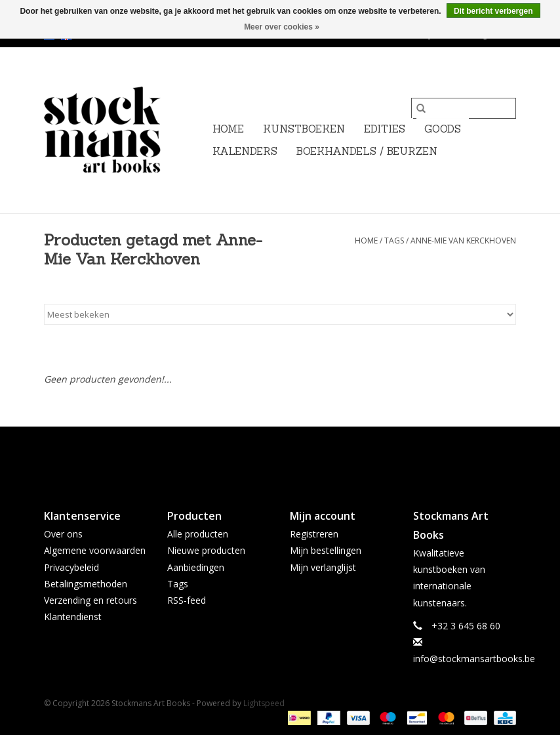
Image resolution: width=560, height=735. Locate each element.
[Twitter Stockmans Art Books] (280, 457)
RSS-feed (187, 600)
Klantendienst (73, 617)
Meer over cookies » (282, 27)
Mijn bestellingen (326, 550)
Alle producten (198, 534)
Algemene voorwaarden (95, 550)
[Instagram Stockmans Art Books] (304, 457)
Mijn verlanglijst (323, 567)
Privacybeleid (71, 567)
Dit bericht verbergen (493, 11)
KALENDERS (245, 151)
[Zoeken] (464, 108)
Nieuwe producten (206, 550)
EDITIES (385, 129)
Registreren (314, 534)
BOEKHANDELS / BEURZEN (367, 151)
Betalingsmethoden (86, 584)
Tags (394, 241)
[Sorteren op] (280, 314)
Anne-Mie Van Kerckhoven (463, 241)
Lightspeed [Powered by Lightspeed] (264, 703)
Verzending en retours (90, 600)
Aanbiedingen (196, 567)
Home (228, 129)
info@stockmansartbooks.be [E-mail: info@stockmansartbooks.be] (474, 659)
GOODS (443, 129)
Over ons (63, 534)
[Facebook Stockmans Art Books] (256, 457)
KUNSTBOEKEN (304, 129)
